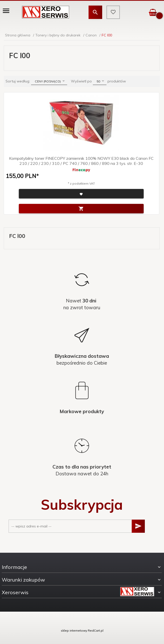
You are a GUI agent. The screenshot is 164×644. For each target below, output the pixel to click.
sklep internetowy (74, 630)
